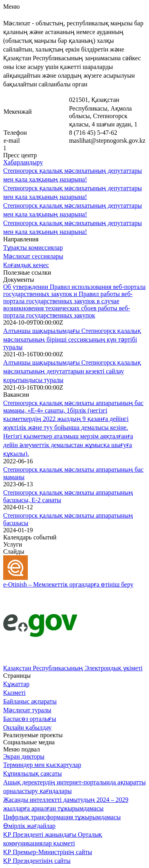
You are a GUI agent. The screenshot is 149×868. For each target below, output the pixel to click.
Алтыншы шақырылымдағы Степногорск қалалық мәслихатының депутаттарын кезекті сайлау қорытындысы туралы (72, 371)
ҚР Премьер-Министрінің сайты (48, 852)
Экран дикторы (24, 756)
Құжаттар (16, 684)
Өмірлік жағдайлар (29, 826)
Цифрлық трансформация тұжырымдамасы (62, 817)
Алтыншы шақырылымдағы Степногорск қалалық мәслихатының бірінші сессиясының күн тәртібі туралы (72, 339)
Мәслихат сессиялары (33, 256)
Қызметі (15, 693)
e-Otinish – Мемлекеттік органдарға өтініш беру (68, 584)
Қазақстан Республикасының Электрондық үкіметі (73, 668)
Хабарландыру (23, 162)
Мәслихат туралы (27, 710)
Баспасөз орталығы (30, 719)
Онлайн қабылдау (27, 727)
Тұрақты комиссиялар (33, 248)
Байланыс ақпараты (30, 701)
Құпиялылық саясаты (32, 773)
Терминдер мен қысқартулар (42, 765)
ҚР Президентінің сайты (37, 861)
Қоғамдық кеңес (26, 265)
